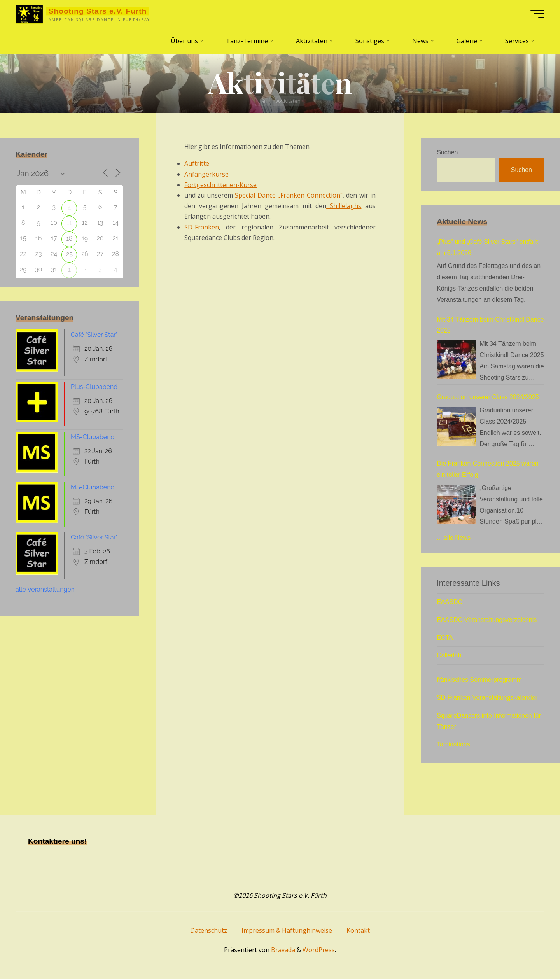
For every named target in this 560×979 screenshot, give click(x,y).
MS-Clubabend (93, 437)
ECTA (445, 638)
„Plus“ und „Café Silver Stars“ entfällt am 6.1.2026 (487, 247)
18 (69, 239)
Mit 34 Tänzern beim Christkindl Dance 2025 (490, 325)
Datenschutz (209, 930)
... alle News (454, 538)
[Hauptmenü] (537, 14)
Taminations (453, 744)
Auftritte (197, 163)
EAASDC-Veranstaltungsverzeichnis (487, 620)
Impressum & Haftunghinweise (287, 930)
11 (70, 223)
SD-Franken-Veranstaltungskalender (487, 698)
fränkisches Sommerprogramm (479, 680)
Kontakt (358, 930)
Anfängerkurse (206, 174)
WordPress (319, 950)
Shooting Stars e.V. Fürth (98, 11)
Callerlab (449, 655)
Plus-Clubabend (94, 387)
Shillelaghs (344, 206)
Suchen (447, 152)
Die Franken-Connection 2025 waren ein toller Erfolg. (487, 469)
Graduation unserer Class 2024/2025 (488, 397)
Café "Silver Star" (94, 335)
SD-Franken (202, 227)
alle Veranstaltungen (45, 589)
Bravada (282, 950)
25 (69, 254)
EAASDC (450, 602)
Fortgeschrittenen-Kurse (220, 185)
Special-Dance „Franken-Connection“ (288, 195)
